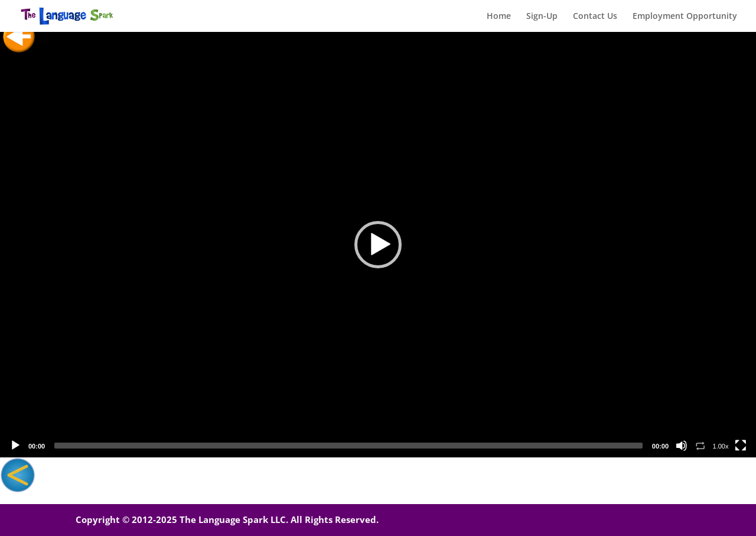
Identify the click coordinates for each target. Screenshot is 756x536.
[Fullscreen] (741, 446)
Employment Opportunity (685, 17)
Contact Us (595, 17)
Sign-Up (542, 17)
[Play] (15, 446)
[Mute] (682, 446)
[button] (378, 245)
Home (499, 17)
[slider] (348, 446)
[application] (378, 245)
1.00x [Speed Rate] (721, 446)
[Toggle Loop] (700, 446)
